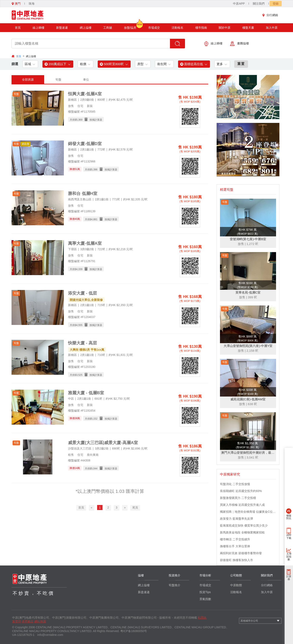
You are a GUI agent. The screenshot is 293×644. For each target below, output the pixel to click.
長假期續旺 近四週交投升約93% (241, 491)
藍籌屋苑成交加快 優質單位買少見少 (244, 526)
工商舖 (108, 28)
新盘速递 (144, 592)
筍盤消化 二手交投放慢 (235, 484)
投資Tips (205, 592)
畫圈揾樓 (239, 44)
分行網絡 (271, 15)
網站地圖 (40, 621)
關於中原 (225, 28)
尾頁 (135, 507)
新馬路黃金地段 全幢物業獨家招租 (242, 532)
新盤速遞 (62, 28)
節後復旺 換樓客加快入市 (236, 560)
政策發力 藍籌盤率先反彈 (236, 519)
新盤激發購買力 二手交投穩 (238, 498)
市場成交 (154, 28)
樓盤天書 (248, 28)
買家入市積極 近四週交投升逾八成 (242, 505)
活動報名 (177, 28)
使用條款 (28, 621)
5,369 (79, 120)
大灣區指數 (289, 557)
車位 (86, 80)
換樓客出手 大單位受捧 (235, 546)
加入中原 (272, 28)
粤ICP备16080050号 (134, 631)
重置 (241, 64)
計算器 (289, 578)
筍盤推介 (175, 585)
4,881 (94, 219)
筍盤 (58, 80)
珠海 (32, 4)
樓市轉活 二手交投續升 (235, 539)
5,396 (94, 170)
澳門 (16, 4)
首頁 (18, 28)
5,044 (94, 469)
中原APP (239, 4)
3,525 (79, 375)
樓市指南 (201, 28)
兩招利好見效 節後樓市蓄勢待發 (241, 553)
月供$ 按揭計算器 (86, 119)
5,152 (94, 419)
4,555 (79, 325)
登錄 (276, 4)
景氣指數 (205, 599)
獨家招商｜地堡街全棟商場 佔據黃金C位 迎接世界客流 (248, 512)
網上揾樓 (86, 28)
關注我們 (259, 4)
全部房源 (28, 80)
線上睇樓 (39, 28)
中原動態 (236, 585)
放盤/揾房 (130, 26)
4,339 (79, 269)
